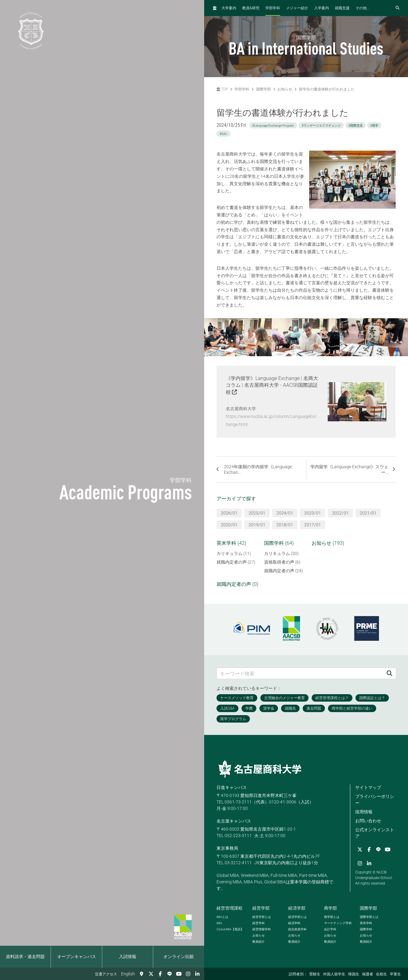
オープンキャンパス (77, 957)
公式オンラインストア (375, 833)
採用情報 (364, 812)
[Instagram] (188, 974)
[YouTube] (179, 974)
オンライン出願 (179, 957)
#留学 (374, 125)
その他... (362, 8)
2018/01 (285, 525)
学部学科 (273, 8)
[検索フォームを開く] (397, 8)
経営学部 (261, 908)
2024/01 (285, 513)
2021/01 (368, 513)
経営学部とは (262, 917)
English (128, 974)
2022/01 (340, 513)
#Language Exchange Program (273, 125)
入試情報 (128, 957)
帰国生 (354, 974)
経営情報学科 (262, 929)
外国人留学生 (334, 974)
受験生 (315, 974)
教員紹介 (259, 942)
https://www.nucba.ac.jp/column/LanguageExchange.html (271, 420)
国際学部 (263, 89)
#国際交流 (355, 125)
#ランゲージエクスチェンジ (321, 125)
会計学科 (330, 929)
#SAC (223, 134)
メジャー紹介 (297, 8)
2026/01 (229, 513)
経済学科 (294, 923)
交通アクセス (106, 974)
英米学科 (366, 923)
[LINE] (170, 974)
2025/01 (257, 513)
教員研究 (251, 8)
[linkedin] (197, 974)
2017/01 (313, 525)
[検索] (389, 673)
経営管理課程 (229, 908)
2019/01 (257, 525)
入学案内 (322, 8)
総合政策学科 (297, 929)
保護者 (368, 974)
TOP (222, 89)
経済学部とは (297, 917)
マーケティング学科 (338, 923)
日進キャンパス (232, 787)
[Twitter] (151, 974)
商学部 (330, 908)
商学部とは (332, 917)
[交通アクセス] (142, 974)
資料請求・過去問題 (25, 957)
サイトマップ (368, 787)
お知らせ (285, 89)
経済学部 (297, 908)
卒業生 (395, 974)
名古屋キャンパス (234, 821)
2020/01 (229, 525)
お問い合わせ (368, 821)
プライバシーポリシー (375, 800)
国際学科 (366, 929)
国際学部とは (369, 917)
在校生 (381, 974)
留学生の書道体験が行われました (327, 89)
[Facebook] (160, 974)
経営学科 (259, 923)
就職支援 (342, 8)
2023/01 (313, 513)
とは (222, 917)
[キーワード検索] (300, 673)
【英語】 (230, 929)
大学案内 (229, 8)
